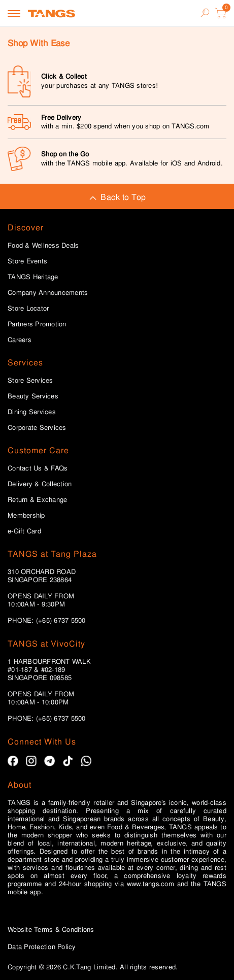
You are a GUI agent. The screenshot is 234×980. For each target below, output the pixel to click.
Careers (20, 340)
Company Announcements (48, 293)
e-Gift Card (24, 531)
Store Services (30, 381)
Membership (26, 516)
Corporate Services (37, 428)
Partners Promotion (37, 324)
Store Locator (28, 309)
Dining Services (32, 412)
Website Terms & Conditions (51, 930)
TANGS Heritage (33, 277)
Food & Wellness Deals (43, 246)
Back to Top (117, 197)
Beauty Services (33, 396)
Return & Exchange (37, 500)
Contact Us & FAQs (38, 468)
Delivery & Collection (40, 484)
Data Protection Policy (42, 947)
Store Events (27, 261)
